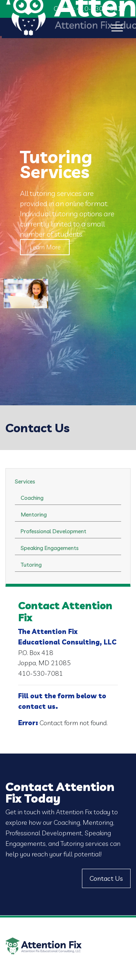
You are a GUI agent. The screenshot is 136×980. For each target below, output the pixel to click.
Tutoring (31, 565)
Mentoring (34, 515)
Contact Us (106, 878)
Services (25, 481)
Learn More (45, 247)
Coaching (32, 498)
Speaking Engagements (50, 548)
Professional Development (53, 531)
